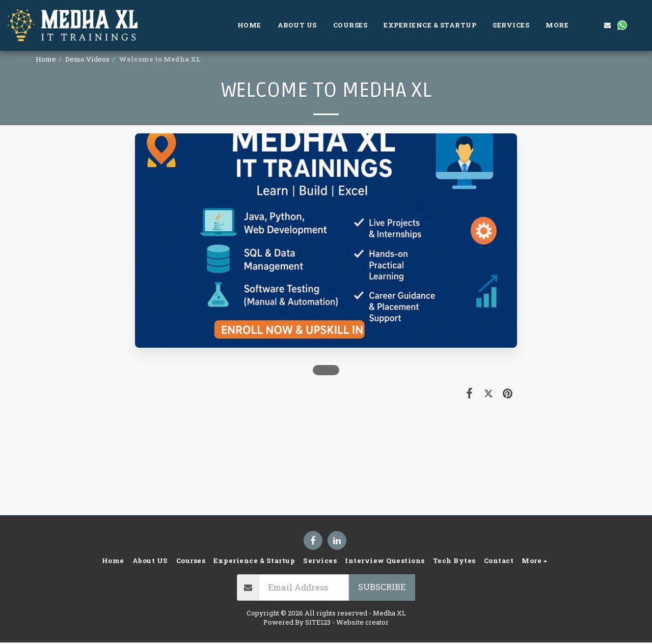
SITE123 (318, 622)
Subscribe (382, 587)
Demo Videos (87, 59)
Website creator (362, 622)
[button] (593, 25)
